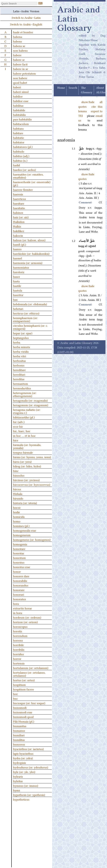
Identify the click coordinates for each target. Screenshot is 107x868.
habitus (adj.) (21, 156)
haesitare (19, 203)
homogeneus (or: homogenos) (32, 539)
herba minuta (21, 347)
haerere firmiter (23, 189)
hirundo (18, 498)
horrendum (20, 636)
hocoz (17, 507)
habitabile (19, 110)
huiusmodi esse (23, 712)
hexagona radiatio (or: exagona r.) (27, 411)
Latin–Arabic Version (26, 11)
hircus (17, 489)
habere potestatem (24, 73)
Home (61, 88)
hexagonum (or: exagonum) (31, 405)
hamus (17, 249)
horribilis (19, 649)
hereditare (19, 370)
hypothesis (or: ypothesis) (29, 795)
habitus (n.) (20, 160)
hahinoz (18, 212)
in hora (18, 613)
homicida (19, 516)
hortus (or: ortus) (24, 680)
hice (16, 440)
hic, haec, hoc (22, 431)
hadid (16, 165)
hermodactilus (22, 388)
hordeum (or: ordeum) (27, 617)
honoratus (19, 599)
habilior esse (21, 101)
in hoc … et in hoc (24, 435)
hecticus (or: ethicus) (26, 313)
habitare (18, 133)
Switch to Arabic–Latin (26, 17)
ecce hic (18, 426)
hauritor (18, 295)
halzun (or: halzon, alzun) (29, 240)
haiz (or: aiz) (21, 217)
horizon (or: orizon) (25, 622)
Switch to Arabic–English (26, 24)
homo (17, 521)
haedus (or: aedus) (24, 170)
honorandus (21, 585)
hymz (17, 790)
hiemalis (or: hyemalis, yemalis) (27, 446)
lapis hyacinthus (23, 753)
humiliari (19, 735)
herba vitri (20, 356)
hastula (18, 290)
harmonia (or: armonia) (28, 263)
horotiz (18, 631)
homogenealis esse (25, 530)
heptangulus (21, 338)
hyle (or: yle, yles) (24, 772)
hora (16, 603)
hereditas (19, 379)
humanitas (20, 726)
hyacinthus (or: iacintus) (28, 749)
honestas (19, 553)
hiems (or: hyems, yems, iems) (32, 457)
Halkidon (19, 222)
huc (15, 698)
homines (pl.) (21, 526)
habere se (19, 59)
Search (73, 88)
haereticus (19, 199)
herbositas (19, 361)
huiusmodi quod (23, 717)
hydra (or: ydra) (23, 758)
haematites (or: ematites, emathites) (28, 176)
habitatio (19, 137)
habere (17, 55)
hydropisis (19, 762)
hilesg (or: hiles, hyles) (27, 466)
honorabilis (20, 581)
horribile (18, 645)
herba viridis (21, 351)
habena (18, 37)
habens (17, 41)
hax (15, 299)
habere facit (20, 64)
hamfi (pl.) (20, 244)
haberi (17, 87)
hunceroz (19, 744)
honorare (19, 590)
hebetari (18, 309)
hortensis (19, 663)
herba (17, 342)
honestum (19, 558)
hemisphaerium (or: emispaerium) (25, 319)
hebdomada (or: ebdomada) (30, 304)
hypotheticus (21, 799)
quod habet (20, 82)
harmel (17, 258)
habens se (19, 46)
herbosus (19, 365)
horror (17, 659)
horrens (18, 640)
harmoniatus (21, 267)
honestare (19, 549)
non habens (20, 50)
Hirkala (18, 494)
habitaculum (21, 124)
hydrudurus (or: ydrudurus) (31, 767)
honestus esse (22, 567)
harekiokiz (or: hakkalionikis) (31, 253)
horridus (18, 654)
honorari (19, 594)
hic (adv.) (19, 422)
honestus (19, 562)
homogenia (20, 544)
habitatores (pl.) (23, 147)
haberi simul (21, 92)
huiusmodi (20, 707)
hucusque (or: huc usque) (29, 703)
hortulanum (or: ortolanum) (31, 668)
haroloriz (19, 272)
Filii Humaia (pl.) (24, 721)
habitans (18, 128)
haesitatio (19, 208)
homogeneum (22, 535)
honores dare (21, 576)
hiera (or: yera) (22, 461)
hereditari (19, 374)
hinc (16, 471)
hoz (15, 694)
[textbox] (19, 4)
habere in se (21, 69)
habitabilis (19, 114)
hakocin (18, 235)
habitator (19, 142)
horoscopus (20, 626)
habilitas (18, 105)
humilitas (19, 740)
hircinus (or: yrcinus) (26, 480)
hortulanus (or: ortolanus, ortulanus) (29, 674)
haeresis (18, 194)
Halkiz (17, 226)
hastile (17, 286)
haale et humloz (23, 32)
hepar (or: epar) (23, 333)
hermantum (21, 383)
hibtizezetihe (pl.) (24, 417)
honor (17, 571)
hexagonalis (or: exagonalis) (30, 400)
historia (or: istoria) (25, 503)
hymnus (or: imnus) (26, 785)
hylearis (18, 776)
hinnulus (19, 475)
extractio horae (22, 608)
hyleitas (18, 781)
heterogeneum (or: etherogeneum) (25, 394)
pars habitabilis (22, 119)
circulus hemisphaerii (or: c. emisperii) (30, 327)
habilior (18, 96)
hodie (16, 512)
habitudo (19, 151)
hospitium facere (23, 689)
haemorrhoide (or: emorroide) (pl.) (32, 183)
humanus (19, 730)
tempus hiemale (23, 452)
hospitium (19, 684)
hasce (16, 276)
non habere (20, 78)
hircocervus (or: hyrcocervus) (32, 484)
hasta (16, 281)
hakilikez (19, 231)
